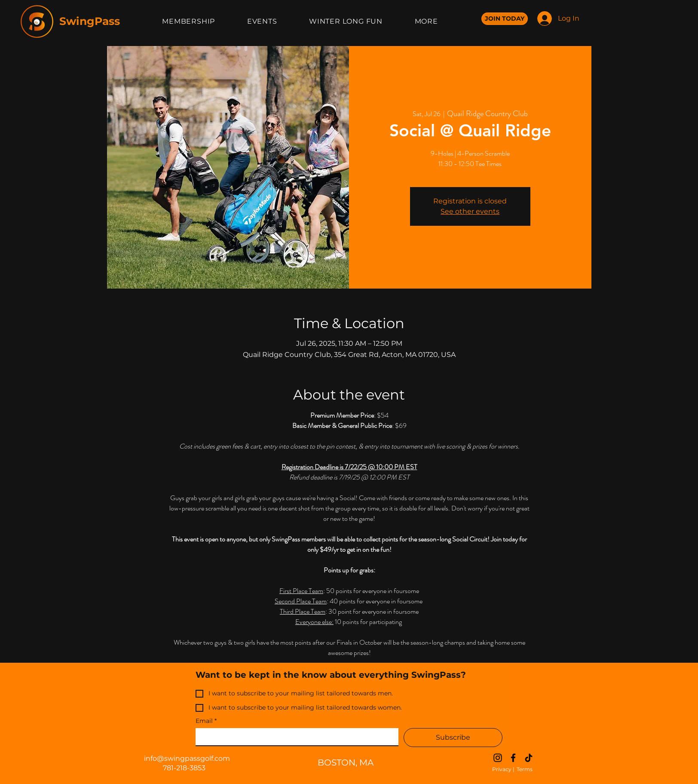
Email (206, 721)
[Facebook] (513, 758)
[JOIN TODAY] (505, 19)
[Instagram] (498, 758)
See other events (470, 211)
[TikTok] (529, 758)
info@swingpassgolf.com (187, 758)
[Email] (294, 737)
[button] (346, 21)
